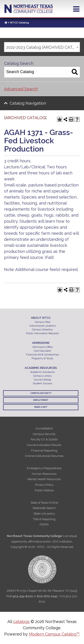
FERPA (44, 525)
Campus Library (42, 376)
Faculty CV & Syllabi (44, 439)
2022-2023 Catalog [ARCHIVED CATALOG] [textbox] (43, 47)
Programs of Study (42, 358)
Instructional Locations (43, 326)
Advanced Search (21, 89)
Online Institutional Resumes (44, 456)
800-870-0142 (47, 596)
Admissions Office (43, 347)
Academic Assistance (42, 372)
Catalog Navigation (28, 103)
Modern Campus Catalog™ (54, 634)
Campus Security (41, 393)
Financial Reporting (44, 451)
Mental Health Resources (44, 479)
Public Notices (44, 490)
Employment (41, 400)
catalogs (21, 622)
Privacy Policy (44, 485)
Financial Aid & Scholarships (42, 355)
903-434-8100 (23, 596)
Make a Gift (41, 407)
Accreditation (44, 428)
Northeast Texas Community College (29, 9)
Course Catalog (42, 380)
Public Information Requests (42, 333)
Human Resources (44, 474)
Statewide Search (44, 508)
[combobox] (42, 47)
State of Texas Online (44, 503)
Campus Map (42, 322)
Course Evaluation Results (44, 445)
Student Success (42, 383)
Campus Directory (42, 330)
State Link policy (44, 514)
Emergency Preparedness (44, 468)
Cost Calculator (42, 351)
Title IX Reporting (44, 519)
